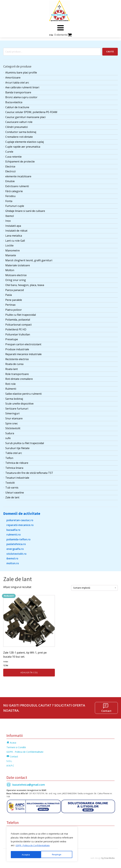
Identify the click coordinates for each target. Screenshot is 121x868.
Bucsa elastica (14, 101)
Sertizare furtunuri (17, 407)
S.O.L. (9, 760)
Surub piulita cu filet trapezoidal (25, 442)
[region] (42, 845)
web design (96, 857)
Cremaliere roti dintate (19, 135)
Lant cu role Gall (15, 239)
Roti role (10, 383)
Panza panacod (15, 289)
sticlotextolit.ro (16, 552)
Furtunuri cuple (15, 205)
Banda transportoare (18, 91)
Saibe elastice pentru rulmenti (23, 392)
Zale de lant (12, 496)
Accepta (58, 855)
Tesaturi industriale (17, 476)
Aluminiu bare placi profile (21, 71)
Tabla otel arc (14, 452)
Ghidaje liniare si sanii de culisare (25, 210)
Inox (8, 219)
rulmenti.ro (14, 533)
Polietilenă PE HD (16, 328)
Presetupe (12, 338)
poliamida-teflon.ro (18, 538)
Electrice (10, 165)
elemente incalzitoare (18, 175)
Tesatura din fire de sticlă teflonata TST (29, 471)
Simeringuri (12, 412)
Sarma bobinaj (14, 397)
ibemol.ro (12, 557)
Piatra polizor (14, 308)
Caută (110, 50)
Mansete (11, 254)
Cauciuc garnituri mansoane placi (25, 116)
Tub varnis (12, 486)
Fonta (9, 200)
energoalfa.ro (15, 548)
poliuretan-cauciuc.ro (20, 519)
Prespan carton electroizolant (23, 343)
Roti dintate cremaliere (19, 378)
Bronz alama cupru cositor (21, 96)
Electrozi (10, 170)
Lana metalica (14, 234)
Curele (9, 150)
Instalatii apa (13, 224)
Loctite (9, 244)
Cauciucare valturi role (19, 121)
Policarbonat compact (18, 323)
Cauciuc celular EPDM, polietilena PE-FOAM (31, 111)
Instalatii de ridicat (16, 229)
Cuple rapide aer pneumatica (23, 145)
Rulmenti (11, 387)
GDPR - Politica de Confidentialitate (34, 846)
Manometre (13, 249)
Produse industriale (17, 348)
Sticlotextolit (13, 427)
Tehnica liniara (14, 467)
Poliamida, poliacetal (18, 318)
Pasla (9, 294)
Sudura (10, 432)
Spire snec (12, 422)
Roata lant (12, 368)
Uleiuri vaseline (15, 491)
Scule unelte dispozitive (19, 402)
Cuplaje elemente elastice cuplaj (25, 140)
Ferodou (10, 195)
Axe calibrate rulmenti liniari (22, 86)
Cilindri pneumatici (17, 126)
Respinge (26, 855)
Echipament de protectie (20, 160)
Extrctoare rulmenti (17, 185)
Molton (10, 269)
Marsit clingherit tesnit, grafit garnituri (29, 259)
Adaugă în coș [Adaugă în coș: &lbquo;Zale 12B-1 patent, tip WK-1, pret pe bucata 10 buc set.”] (29, 671)
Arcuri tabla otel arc (17, 81)
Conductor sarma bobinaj (21, 130)
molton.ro (13, 562)
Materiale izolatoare (18, 264)
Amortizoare (13, 76)
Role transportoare (17, 373)
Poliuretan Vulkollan (18, 333)
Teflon (9, 457)
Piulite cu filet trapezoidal (21, 313)
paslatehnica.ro (16, 543)
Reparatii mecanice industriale (23, 353)
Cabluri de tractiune (17, 106)
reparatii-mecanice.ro (20, 524)
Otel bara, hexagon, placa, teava (25, 284)
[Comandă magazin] (94, 587)
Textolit (10, 481)
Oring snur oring (16, 279)
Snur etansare (14, 417)
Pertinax (10, 303)
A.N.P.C (10, 764)
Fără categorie (14, 190)
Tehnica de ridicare (17, 462)
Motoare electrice (16, 274)
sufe (8, 437)
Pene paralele (14, 299)
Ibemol (10, 214)
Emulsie (10, 180)
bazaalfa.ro (13, 529)
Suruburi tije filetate (17, 447)
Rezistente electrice (17, 358)
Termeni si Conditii (16, 746)
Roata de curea (14, 363)
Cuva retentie (13, 155)
